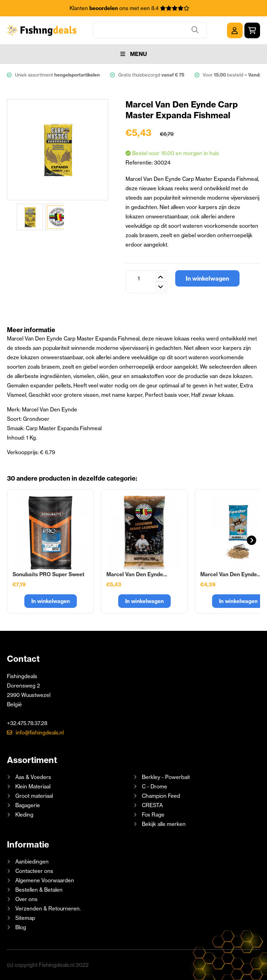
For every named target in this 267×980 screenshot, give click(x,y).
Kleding (24, 815)
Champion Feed (161, 796)
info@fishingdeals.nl (40, 733)
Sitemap (25, 918)
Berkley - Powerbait (166, 777)
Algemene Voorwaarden (45, 880)
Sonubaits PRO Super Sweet (48, 574)
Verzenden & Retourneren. (48, 909)
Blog (20, 927)
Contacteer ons (34, 871)
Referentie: (140, 163)
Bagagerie (28, 805)
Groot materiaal (34, 796)
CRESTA (152, 805)
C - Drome (155, 786)
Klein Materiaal (33, 786)
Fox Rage (153, 815)
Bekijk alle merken (164, 824)
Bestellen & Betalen (39, 890)
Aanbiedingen (32, 862)
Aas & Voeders (33, 777)
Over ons (26, 899)
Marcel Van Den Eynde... (137, 574)
